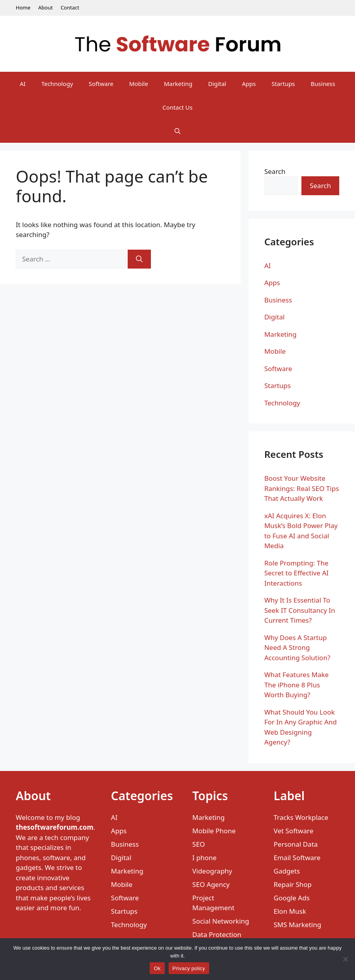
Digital (217, 84)
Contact (70, 7)
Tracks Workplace (301, 817)
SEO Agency (211, 884)
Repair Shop (293, 884)
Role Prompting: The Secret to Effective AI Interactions (296, 573)
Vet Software (294, 831)
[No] (345, 959)
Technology (57, 84)
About (46, 7)
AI (23, 84)
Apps (249, 84)
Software (101, 84)
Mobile (139, 84)
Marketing (178, 84)
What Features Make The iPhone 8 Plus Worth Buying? (296, 685)
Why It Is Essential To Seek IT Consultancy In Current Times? (300, 610)
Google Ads (292, 898)
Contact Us (177, 107)
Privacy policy (189, 968)
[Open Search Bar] (177, 131)
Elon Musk (290, 911)
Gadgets (287, 871)
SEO (199, 844)
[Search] (139, 259)
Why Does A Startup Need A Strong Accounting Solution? (297, 648)
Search (275, 171)
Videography (212, 871)
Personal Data (296, 844)
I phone (204, 858)
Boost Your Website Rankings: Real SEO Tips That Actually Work (302, 488)
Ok (157, 968)
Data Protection (217, 934)
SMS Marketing (298, 925)
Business (323, 84)
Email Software (297, 858)
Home (23, 7)
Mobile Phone (214, 831)
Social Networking (221, 921)
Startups (283, 84)
